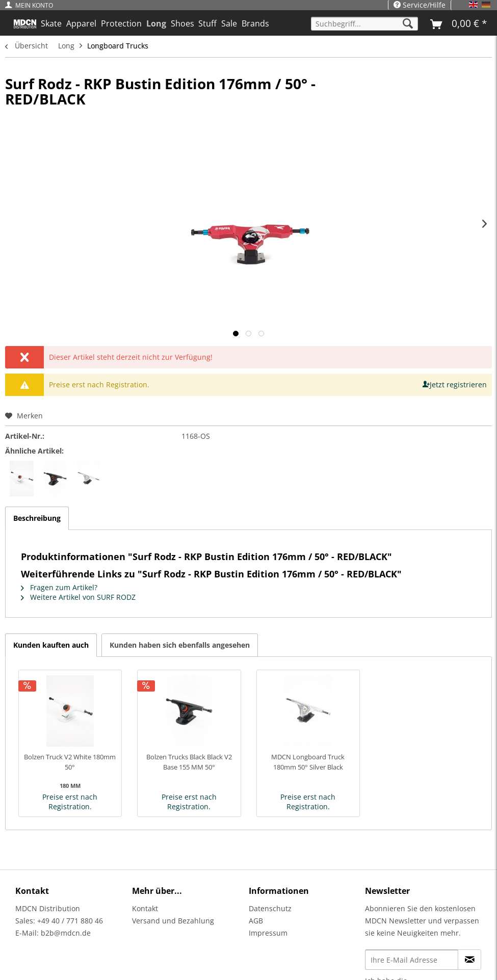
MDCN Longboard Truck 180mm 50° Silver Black (308, 762)
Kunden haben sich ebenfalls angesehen (180, 645)
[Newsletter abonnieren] (469, 960)
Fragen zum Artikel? (59, 587)
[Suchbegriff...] (364, 24)
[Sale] (229, 23)
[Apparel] (82, 23)
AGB (256, 921)
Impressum (268, 933)
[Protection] (122, 23)
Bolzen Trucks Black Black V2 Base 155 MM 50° (189, 762)
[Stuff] (208, 23)
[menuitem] (32, 5)
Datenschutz (270, 908)
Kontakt (145, 908)
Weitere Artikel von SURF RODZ (78, 597)
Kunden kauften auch (51, 645)
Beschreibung (37, 518)
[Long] (156, 23)
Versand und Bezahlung (173, 921)
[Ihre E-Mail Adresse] (412, 960)
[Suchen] (408, 24)
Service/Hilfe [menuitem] (420, 5)
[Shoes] (182, 23)
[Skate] (51, 23)
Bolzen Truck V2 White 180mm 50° (70, 762)
